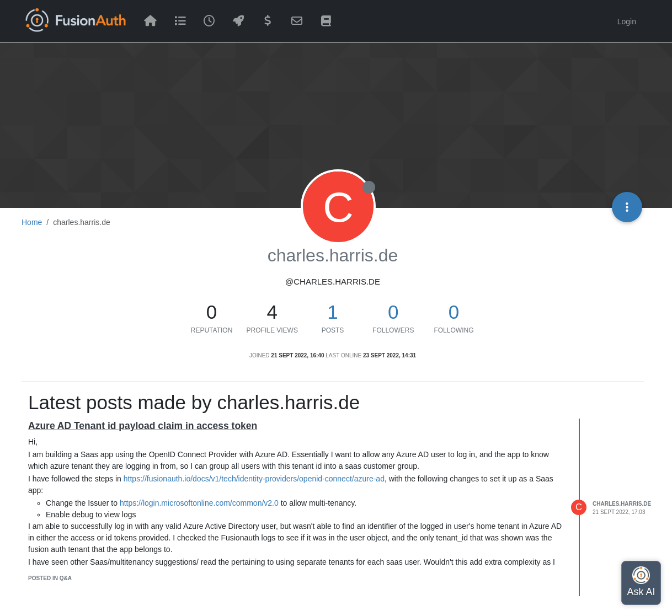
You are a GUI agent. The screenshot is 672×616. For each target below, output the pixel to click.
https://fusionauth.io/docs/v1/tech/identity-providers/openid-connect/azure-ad (254, 479)
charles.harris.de (622, 504)
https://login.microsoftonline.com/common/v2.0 (199, 503)
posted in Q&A (50, 578)
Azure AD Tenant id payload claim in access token (143, 426)
